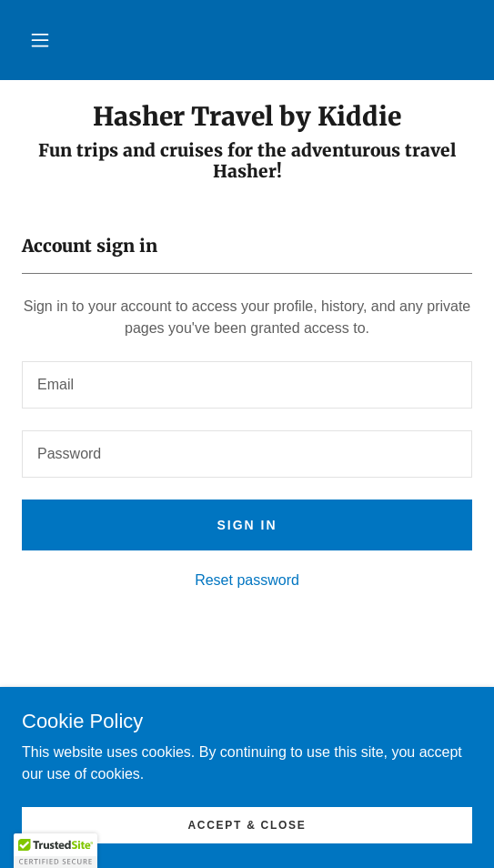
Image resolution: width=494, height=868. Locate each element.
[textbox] (247, 385)
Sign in (247, 525)
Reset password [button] (247, 580)
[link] (247, 117)
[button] (40, 40)
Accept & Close (247, 824)
